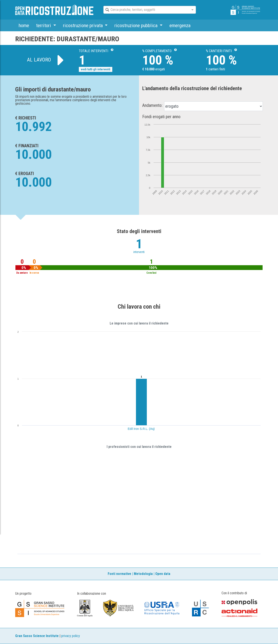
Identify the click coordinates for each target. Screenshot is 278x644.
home (24, 25)
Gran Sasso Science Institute (37, 636)
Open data (163, 574)
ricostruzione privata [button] (83, 25)
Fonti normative (119, 574)
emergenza (180, 25)
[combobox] (146, 10)
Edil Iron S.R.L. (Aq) (141, 429)
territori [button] (44, 25)
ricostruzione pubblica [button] (137, 25)
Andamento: (152, 105)
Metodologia (143, 574)
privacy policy (71, 636)
